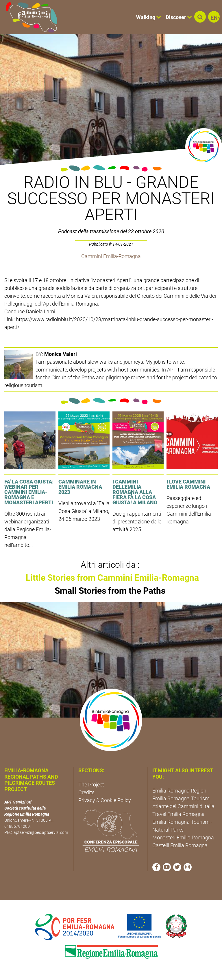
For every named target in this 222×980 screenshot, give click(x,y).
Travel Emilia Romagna (178, 814)
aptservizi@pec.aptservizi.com (41, 832)
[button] (200, 17)
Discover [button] (179, 17)
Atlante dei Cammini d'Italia (183, 806)
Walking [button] (149, 17)
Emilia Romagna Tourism (181, 798)
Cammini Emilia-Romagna (111, 256)
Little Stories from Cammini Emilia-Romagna (112, 578)
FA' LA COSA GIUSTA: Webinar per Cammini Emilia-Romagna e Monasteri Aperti (29, 492)
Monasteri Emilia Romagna (183, 837)
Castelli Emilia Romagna (180, 845)
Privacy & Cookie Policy (105, 800)
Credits (86, 792)
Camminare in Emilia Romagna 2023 (80, 487)
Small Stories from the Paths (110, 591)
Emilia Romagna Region (179, 791)
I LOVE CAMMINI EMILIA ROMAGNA (188, 484)
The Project (91, 785)
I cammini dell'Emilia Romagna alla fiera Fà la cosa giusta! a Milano (135, 492)
